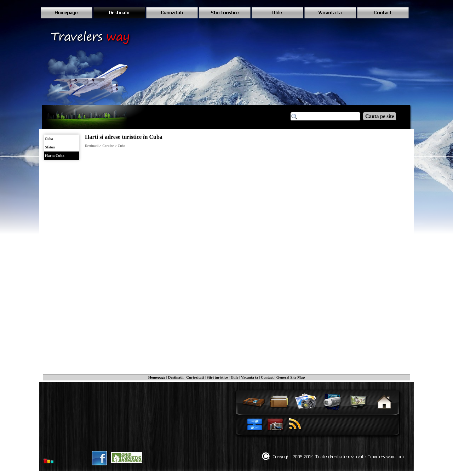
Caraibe (108, 146)
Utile (235, 377)
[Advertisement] (356, 198)
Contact (267, 377)
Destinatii (176, 377)
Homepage (157, 377)
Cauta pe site (380, 116)
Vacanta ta (250, 377)
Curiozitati (195, 377)
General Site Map (291, 377)
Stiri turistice (217, 377)
